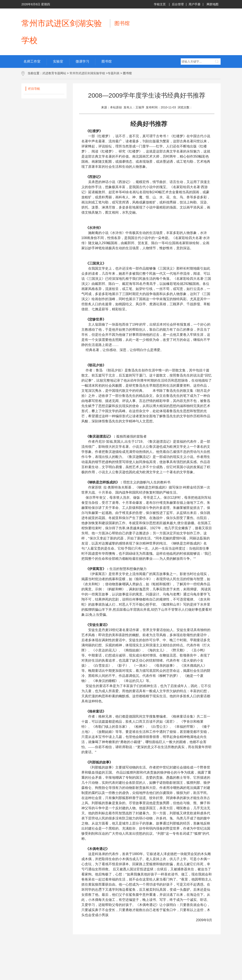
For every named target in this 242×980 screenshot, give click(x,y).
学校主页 (160, 4)
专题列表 (114, 73)
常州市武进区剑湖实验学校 (87, 73)
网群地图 (213, 4)
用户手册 (195, 4)
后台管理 (178, 4)
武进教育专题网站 (54, 73)
